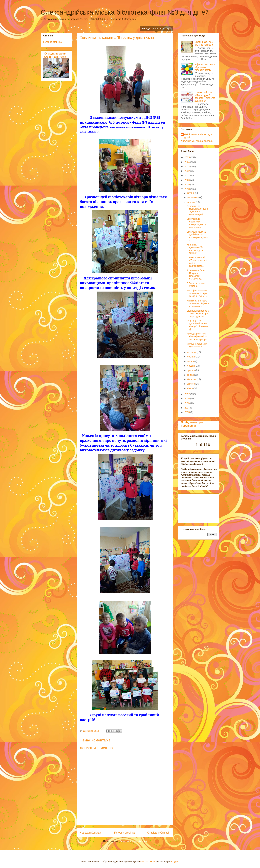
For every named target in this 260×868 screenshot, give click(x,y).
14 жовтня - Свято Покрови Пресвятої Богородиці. (196, 274)
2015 (187, 403)
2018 (187, 189)
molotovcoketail (148, 861)
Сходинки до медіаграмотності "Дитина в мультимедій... (197, 210)
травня (191, 370)
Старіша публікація (159, 833)
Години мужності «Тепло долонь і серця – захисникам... (197, 262)
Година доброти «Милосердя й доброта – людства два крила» (205, 97)
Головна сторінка (125, 833)
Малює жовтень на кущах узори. (197, 345)
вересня (192, 352)
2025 (187, 157)
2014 (187, 408)
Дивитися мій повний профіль (197, 141)
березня (192, 379)
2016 (187, 399)
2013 (187, 412)
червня (191, 366)
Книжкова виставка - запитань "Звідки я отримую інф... (198, 303)
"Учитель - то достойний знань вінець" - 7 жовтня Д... (198, 325)
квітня (191, 375)
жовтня (191, 202)
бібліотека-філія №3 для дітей (198, 136)
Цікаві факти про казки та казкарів (204, 43)
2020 (187, 180)
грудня (191, 193)
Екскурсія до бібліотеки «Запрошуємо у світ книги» (196, 223)
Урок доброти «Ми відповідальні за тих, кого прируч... (198, 336)
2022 (187, 171)
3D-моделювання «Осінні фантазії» (55, 55)
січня (190, 388)
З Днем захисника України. (196, 285)
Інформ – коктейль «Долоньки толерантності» (205, 67)
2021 (187, 175)
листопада (193, 197)
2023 (187, 166)
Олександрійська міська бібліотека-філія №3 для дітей (125, 12)
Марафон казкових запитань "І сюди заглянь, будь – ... (197, 293)
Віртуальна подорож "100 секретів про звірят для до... (198, 314)
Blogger (175, 861)
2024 (187, 162)
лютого (191, 384)
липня (191, 361)
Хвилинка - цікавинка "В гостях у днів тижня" (195, 249)
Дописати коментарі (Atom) (133, 841)
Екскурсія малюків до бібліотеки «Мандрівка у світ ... (197, 236)
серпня (191, 357)
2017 (187, 394)
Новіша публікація (91, 833)
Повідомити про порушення (192, 424)
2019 (187, 185)
